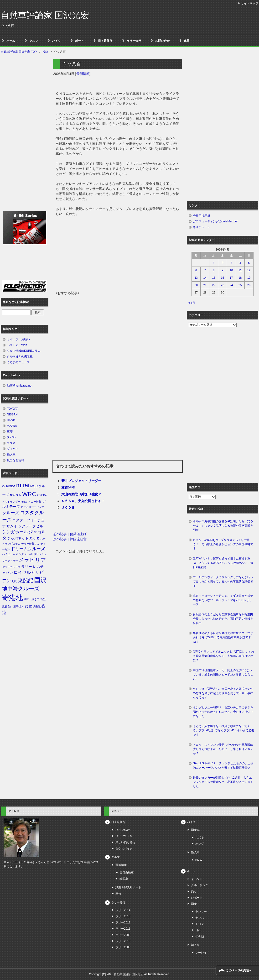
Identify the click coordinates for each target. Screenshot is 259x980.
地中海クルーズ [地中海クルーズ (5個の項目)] (21, 589)
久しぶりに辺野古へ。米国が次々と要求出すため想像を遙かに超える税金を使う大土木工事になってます (223, 693)
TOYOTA (13, 409)
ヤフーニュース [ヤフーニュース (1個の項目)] (11, 567)
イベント (197, 879)
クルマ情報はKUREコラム (24, 351)
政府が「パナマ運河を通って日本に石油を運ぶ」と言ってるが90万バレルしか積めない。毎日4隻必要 (223, 563)
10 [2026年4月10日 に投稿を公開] (231, 270)
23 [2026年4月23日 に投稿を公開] (222, 285)
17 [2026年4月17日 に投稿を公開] (231, 278)
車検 (118, 894)
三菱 (10, 432)
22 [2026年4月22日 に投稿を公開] (214, 285)
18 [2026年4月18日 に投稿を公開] (240, 278)
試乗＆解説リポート (128, 887)
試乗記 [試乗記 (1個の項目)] (37, 607)
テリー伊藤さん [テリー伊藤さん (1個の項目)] (30, 544)
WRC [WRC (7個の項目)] (29, 494)
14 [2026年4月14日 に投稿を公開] (205, 278)
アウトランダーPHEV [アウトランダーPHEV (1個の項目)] (15, 502)
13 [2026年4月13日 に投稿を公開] (196, 278)
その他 (200, 936)
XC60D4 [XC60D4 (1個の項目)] (42, 495)
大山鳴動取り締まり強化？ (81, 494)
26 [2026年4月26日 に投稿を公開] (249, 285)
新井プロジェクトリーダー (81, 481)
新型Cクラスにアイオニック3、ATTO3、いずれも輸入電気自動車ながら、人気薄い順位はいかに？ (224, 656)
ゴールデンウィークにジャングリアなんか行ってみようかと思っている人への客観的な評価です (223, 582)
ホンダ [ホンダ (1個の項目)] (20, 554)
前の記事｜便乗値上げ (70, 534)
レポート (197, 898)
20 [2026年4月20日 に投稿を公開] (196, 285)
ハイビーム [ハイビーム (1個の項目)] (9, 554)
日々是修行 (105, 41)
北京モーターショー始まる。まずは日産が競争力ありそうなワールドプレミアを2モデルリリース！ (223, 600)
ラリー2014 (123, 910)
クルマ (34, 41)
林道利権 (68, 487)
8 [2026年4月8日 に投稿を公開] (214, 270)
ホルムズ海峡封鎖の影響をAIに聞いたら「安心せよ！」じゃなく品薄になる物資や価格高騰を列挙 (223, 526)
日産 (198, 930)
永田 (187, 41)
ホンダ (200, 844)
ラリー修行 (134, 41)
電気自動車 (127, 873)
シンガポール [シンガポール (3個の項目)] (15, 532)
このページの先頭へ (239, 970)
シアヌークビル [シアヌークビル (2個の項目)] (31, 526)
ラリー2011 (123, 929)
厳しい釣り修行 (125, 842)
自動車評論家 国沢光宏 (45, 15)
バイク (57, 41)
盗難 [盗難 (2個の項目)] (28, 606)
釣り (194, 891)
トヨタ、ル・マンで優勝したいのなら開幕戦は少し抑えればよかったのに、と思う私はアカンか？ (223, 749)
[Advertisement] (118, 255)
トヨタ (200, 924)
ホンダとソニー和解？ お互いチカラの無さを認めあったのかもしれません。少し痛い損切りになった (223, 712)
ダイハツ (13, 449)
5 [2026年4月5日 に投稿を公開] (249, 263)
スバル (11, 437)
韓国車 (124, 879)
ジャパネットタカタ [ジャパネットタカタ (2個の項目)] (23, 538)
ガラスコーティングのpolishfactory (215, 221)
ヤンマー (201, 912)
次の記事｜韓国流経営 (70, 539)
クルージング (200, 885)
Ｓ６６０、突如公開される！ (83, 501)
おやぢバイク (124, 849)
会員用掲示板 (202, 216)
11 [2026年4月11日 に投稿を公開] (240, 270)
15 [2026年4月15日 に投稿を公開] (214, 278)
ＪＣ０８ (68, 508)
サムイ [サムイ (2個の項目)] (12, 526)
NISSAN (12, 414)
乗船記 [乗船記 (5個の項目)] (26, 580)
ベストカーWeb (17, 345)
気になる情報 (16, 460)
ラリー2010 (123, 941)
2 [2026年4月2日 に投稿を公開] (223, 263)
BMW (199, 860)
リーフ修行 (123, 830)
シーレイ (201, 953)
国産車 (195, 830)
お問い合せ (162, 41)
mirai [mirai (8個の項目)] (23, 485)
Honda (11, 420)
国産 (194, 904)
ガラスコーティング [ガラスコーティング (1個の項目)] (33, 507)
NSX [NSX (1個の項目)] (13, 495)
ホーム (11, 41)
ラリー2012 (123, 922)
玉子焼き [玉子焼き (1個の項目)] (19, 607)
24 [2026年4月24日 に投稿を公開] (231, 285)
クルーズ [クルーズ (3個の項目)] (11, 513)
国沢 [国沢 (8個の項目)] (40, 580)
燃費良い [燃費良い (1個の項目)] (7, 607)
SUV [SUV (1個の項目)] (19, 495)
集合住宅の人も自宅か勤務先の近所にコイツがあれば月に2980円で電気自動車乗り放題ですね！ (223, 637)
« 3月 (192, 303)
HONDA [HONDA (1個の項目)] (11, 486)
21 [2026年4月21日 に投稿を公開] (205, 285)
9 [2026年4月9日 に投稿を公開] (223, 270)
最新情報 (83, 74)
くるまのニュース (18, 362)
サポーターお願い (18, 339)
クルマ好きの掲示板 (20, 356)
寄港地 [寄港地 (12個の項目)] (13, 598)
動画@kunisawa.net (20, 386)
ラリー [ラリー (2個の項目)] (27, 567)
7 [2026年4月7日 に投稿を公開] (205, 270)
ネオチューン (202, 227)
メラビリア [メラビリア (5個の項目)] (32, 560)
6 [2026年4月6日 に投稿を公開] (196, 270)
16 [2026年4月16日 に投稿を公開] (222, 278)
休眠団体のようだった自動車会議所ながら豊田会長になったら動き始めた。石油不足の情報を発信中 (223, 619)
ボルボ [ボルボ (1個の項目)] (29, 554)
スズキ (11, 443)
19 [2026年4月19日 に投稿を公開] (249, 278)
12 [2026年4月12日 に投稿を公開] (249, 270)
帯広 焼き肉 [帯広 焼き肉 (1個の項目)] (31, 599)
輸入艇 (195, 945)
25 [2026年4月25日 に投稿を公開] (240, 285)
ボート (79, 41)
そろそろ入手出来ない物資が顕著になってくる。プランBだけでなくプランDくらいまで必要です (224, 730)
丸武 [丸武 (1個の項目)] (14, 581)
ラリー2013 (123, 916)
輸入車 (11, 455)
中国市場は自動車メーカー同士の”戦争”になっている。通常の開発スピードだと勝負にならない (223, 675)
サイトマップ (250, 3)
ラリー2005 (123, 947)
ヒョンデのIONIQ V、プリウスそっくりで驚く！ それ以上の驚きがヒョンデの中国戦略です (223, 544)
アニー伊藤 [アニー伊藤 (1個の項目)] (35, 502)
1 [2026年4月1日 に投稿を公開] (214, 263)
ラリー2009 (123, 935)
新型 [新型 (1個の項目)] (43, 599)
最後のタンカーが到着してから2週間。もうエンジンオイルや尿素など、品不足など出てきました (223, 782)
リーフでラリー (125, 836)
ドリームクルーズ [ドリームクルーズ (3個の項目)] (28, 549)
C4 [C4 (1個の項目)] (4, 486)
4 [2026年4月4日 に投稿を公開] (240, 263)
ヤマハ (200, 918)
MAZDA (12, 426)
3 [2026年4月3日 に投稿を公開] (231, 263)
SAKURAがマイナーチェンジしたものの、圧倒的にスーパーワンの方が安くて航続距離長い (223, 765)
